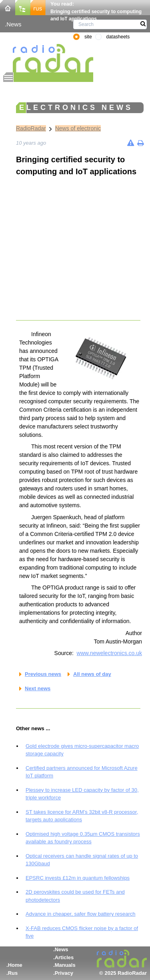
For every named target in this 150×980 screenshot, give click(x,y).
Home (15, 965)
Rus (13, 973)
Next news (38, 688)
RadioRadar (31, 128)
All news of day (92, 674)
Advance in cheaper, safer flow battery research (81, 914)
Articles (64, 957)
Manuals (65, 965)
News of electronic (78, 128)
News (14, 24)
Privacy (64, 973)
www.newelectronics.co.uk (109, 653)
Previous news (43, 674)
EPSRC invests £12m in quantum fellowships (78, 878)
